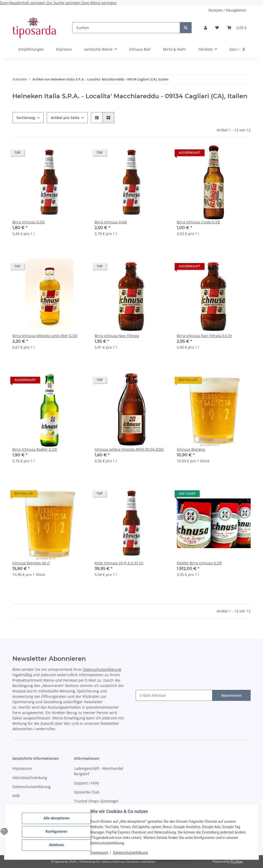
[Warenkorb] (237, 28)
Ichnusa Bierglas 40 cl (31, 563)
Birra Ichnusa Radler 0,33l (35, 449)
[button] (205, 28)
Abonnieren (231, 695)
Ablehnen (56, 845)
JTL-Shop (236, 861)
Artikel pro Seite (65, 118)
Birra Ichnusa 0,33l (29, 222)
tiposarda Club (87, 792)
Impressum (99, 853)
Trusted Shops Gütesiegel (96, 801)
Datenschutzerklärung (130, 853)
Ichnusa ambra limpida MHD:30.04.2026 (129, 449)
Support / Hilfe (87, 783)
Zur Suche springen (64, 3)
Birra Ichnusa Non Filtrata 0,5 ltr (204, 336)
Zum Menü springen (99, 3)
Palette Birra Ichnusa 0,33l (199, 563)
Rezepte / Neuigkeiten (228, 10)
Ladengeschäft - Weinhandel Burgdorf (99, 771)
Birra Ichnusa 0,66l (111, 222)
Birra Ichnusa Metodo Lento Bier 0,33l (45, 336)
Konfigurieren (56, 831)
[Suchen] (126, 28)
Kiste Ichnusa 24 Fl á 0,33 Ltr (119, 563)
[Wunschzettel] (217, 28)
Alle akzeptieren (56, 818)
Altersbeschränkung (30, 778)
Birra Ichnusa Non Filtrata (117, 336)
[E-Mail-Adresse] (174, 695)
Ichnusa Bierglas (191, 449)
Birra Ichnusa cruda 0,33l (198, 222)
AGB (16, 796)
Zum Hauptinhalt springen (23, 3)
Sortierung (26, 118)
